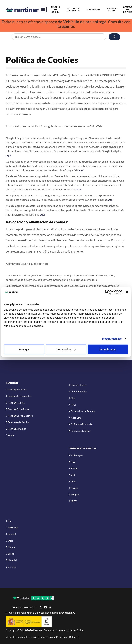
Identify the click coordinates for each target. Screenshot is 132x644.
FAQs (73, 405)
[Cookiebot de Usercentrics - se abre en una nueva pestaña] (107, 292)
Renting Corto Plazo (18, 409)
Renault (12, 534)
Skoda (11, 554)
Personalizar (66, 349)
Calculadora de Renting (83, 411)
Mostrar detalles (112, 339)
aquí (8, 155)
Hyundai (12, 560)
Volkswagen (77, 455)
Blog (73, 398)
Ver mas (12, 567)
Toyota (74, 488)
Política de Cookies (80, 431)
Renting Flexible (16, 403)
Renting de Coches (56, 9)
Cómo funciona (79, 392)
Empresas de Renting (19, 422)
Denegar (24, 349)
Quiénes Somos (78, 385)
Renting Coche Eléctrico (20, 416)
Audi (73, 481)
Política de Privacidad (82, 424)
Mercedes (13, 528)
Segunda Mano (112, 9)
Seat (73, 475)
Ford (73, 462)
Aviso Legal (76, 418)
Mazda (11, 547)
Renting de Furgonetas (73, 9)
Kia (10, 521)
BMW (74, 501)
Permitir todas (108, 349)
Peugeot (75, 494)
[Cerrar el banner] (127, 292)
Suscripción (93, 9)
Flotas (11, 435)
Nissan (74, 468)
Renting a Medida (17, 429)
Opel (10, 541)
